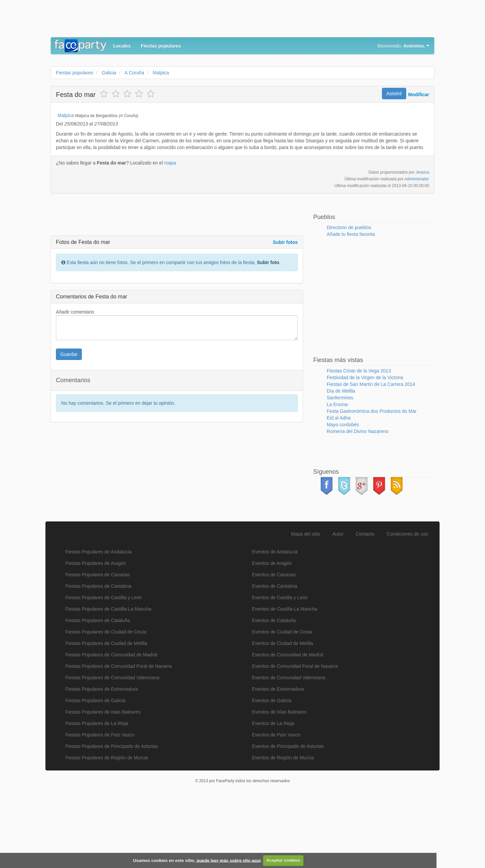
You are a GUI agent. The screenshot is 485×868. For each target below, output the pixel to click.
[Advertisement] (173, 20)
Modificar (419, 95)
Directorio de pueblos (349, 295)
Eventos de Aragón (272, 630)
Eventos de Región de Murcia (283, 825)
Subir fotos (285, 310)
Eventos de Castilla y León (280, 665)
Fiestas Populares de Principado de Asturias (112, 813)
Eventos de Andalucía (275, 619)
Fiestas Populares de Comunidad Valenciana (112, 745)
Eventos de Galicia (272, 768)
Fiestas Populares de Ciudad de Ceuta (106, 699)
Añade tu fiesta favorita (351, 301)
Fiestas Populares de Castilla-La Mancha (108, 676)
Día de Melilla (341, 458)
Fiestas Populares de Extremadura (102, 756)
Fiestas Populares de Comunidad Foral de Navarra (119, 733)
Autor (338, 601)
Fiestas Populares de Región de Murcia (107, 825)
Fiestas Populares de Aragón (96, 630)
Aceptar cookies (283, 860)
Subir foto (268, 330)
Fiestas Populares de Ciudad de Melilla (106, 711)
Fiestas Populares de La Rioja (97, 791)
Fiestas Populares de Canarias (98, 642)
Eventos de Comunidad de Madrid (288, 722)
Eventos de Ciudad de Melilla (282, 711)
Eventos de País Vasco (276, 802)
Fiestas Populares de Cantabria (98, 653)
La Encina (337, 472)
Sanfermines (340, 465)
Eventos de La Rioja (273, 791)
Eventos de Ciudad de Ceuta (282, 699)
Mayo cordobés (343, 492)
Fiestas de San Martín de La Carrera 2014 (371, 451)
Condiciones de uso (407, 601)
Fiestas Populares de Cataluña (98, 688)
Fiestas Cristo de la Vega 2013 (359, 438)
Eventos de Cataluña (274, 688)
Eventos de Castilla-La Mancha (285, 676)
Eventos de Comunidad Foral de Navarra (295, 733)
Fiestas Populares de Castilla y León (104, 665)
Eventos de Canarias (274, 642)
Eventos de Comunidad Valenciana (289, 745)
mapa (170, 230)
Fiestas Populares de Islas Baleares (103, 779)
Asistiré (394, 94)
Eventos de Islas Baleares (279, 779)
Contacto (365, 601)
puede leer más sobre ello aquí (229, 860)
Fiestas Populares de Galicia (95, 768)
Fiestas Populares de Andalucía (99, 619)
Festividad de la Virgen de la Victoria (365, 445)
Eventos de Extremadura (278, 756)
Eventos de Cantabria (275, 653)
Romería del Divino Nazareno (358, 499)
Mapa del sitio (305, 601)
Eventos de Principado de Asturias (288, 813)
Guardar (69, 422)
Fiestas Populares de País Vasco (100, 802)
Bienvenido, (403, 46)
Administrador (417, 246)
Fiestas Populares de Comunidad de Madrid (111, 722)
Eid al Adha (339, 485)
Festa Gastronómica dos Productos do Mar (372, 478)
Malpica (66, 183)
